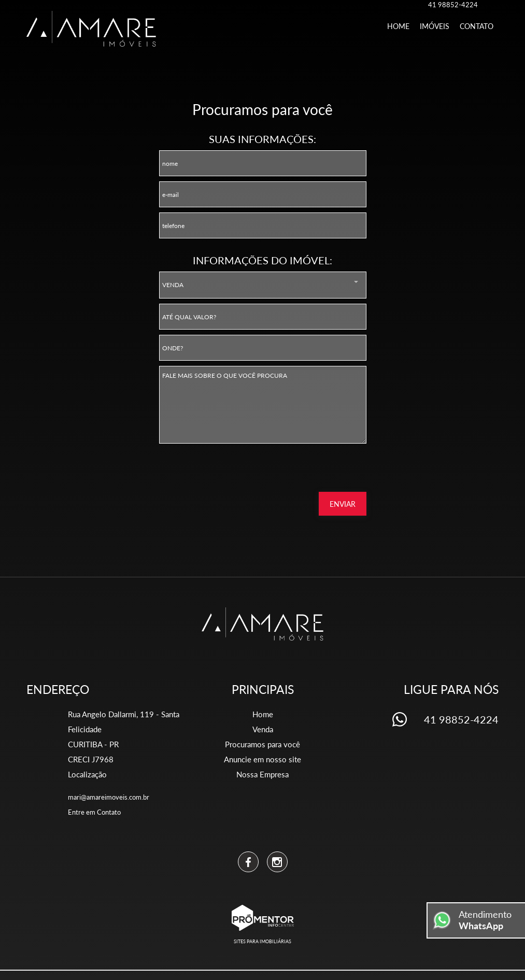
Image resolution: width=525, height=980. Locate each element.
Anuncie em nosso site (262, 759)
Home (398, 26)
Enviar (343, 504)
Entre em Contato (94, 812)
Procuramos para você (262, 744)
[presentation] (300, 471)
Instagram (277, 862)
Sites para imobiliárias (262, 941)
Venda (263, 729)
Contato (477, 26)
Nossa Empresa (262, 774)
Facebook (248, 862)
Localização (87, 774)
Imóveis (435, 26)
